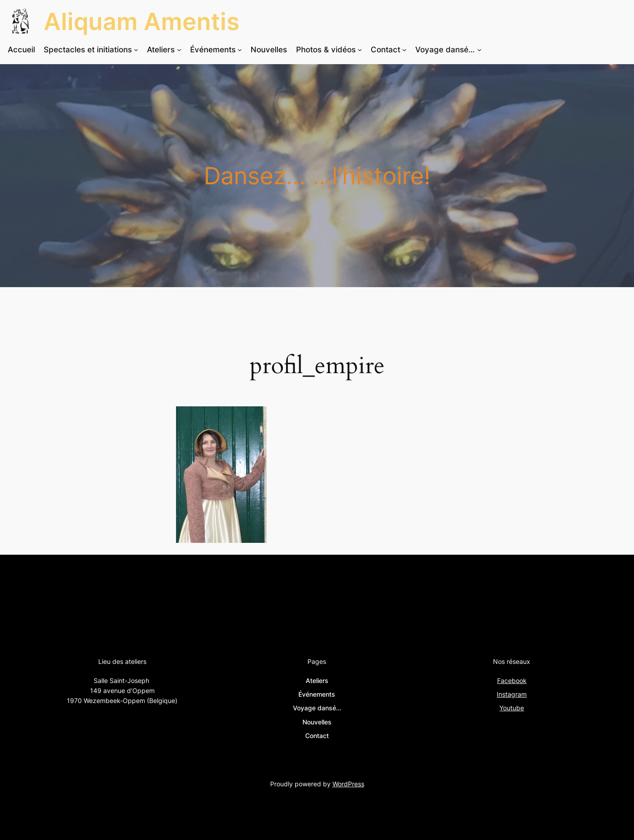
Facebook (512, 681)
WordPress (348, 784)
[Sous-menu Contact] (404, 50)
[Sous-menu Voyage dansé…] (479, 50)
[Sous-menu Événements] (240, 50)
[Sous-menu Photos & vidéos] (360, 50)
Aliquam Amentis (142, 21)
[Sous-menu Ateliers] (179, 50)
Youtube (512, 708)
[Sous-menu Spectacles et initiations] (136, 50)
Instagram (512, 694)
